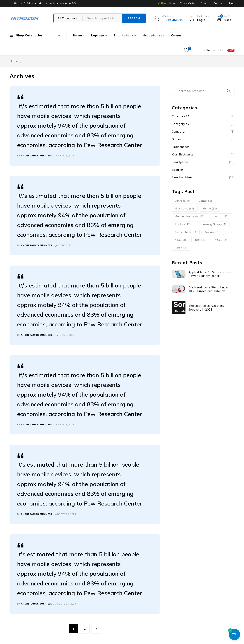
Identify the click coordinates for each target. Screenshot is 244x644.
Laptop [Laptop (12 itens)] (183, 224)
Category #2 (181, 124)
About (205, 3)
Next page (96, 629)
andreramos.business (36, 156)
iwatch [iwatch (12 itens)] (221, 216)
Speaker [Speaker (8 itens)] (213, 232)
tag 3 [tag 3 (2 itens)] (221, 240)
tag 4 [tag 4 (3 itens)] (181, 248)
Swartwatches (182, 177)
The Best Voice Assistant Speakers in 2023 (206, 308)
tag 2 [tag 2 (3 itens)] (201, 240)
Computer (179, 132)
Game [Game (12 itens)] (210, 208)
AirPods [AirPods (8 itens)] (183, 201)
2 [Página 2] (85, 629)
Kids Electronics (183, 154)
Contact (219, 3)
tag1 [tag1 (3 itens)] (181, 240)
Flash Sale (168, 3)
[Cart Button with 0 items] (234, 634)
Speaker (177, 170)
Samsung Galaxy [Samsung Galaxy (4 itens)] (213, 224)
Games (177, 139)
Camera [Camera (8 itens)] (206, 201)
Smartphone (180, 162)
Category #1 (181, 116)
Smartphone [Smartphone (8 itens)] (186, 232)
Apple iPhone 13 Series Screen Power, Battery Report (210, 274)
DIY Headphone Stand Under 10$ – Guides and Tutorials (208, 289)
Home (14, 61)
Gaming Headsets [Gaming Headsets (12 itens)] (190, 216)
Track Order (188, 3)
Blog (232, 3)
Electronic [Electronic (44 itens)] (185, 208)
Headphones (181, 147)
